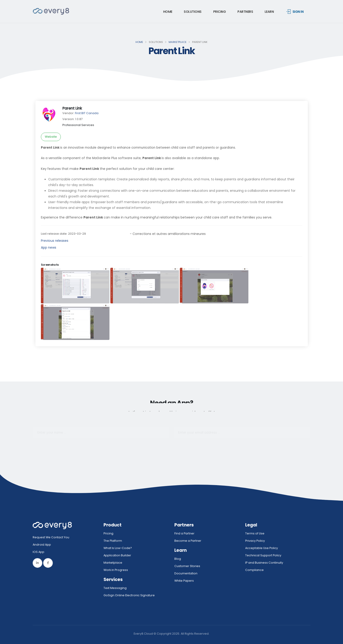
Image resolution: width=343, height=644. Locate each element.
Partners (245, 12)
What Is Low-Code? (118, 548)
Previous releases (55, 241)
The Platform (113, 541)
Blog (178, 559)
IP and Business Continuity (264, 563)
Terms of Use (255, 533)
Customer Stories (187, 566)
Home (168, 12)
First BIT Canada (87, 113)
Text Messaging (115, 588)
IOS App (40, 552)
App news (49, 247)
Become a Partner (188, 541)
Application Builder (117, 555)
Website (51, 137)
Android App (42, 545)
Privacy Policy (255, 541)
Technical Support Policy (263, 555)
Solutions (193, 12)
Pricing (220, 12)
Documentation (186, 573)
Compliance (254, 570)
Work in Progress (116, 570)
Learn (269, 12)
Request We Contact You (51, 537)
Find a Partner (184, 533)
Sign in (295, 12)
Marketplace (178, 42)
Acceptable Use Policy (262, 548)
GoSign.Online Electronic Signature (129, 595)
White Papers (184, 581)
